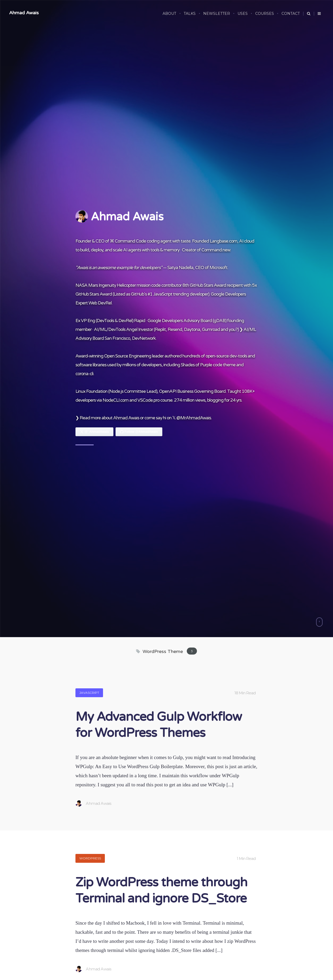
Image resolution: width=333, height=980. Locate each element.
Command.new (216, 250)
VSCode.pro (148, 400)
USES (243, 14)
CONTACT (291, 14)
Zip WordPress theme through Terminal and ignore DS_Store (161, 891)
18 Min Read (245, 693)
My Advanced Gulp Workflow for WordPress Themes (159, 725)
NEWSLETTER (217, 14)
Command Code (130, 241)
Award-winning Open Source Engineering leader (120, 356)
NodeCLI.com (116, 400)
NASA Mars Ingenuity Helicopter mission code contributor (129, 285)
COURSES (265, 14)
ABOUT (169, 14)
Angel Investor (140, 329)
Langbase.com (223, 241)
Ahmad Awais (24, 13)
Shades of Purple (196, 365)
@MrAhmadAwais (194, 418)
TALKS (190, 14)
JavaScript (89, 693)
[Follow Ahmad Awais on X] (94, 432)
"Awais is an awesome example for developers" (119, 268)
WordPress (90, 858)
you (232, 329)
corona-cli (84, 374)
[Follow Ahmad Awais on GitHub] (139, 432)
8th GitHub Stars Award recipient (213, 285)
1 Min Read (246, 858)
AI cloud (247, 241)
